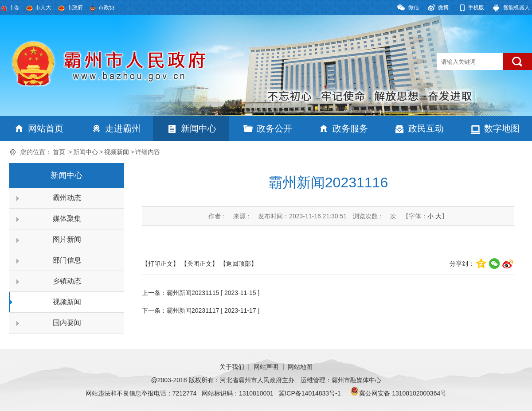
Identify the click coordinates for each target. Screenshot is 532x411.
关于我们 (232, 367)
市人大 (43, 8)
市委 (14, 8)
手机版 (476, 8)
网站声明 (266, 367)
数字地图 (502, 128)
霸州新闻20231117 (193, 310)
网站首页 (46, 128)
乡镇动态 (67, 281)
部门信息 (67, 260)
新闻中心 (199, 128)
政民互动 (426, 128)
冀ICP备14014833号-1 (309, 393)
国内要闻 (67, 323)
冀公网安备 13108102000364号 (403, 393)
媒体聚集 (67, 219)
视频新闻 (117, 152)
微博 (443, 8)
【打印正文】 (160, 264)
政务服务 (350, 128)
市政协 (106, 8)
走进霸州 (123, 128)
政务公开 (274, 128)
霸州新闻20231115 (193, 293)
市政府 (75, 8)
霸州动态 (67, 198)
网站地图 (300, 367)
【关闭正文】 (199, 264)
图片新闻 (67, 239)
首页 (59, 152)
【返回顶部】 (239, 264)
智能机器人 (516, 8)
